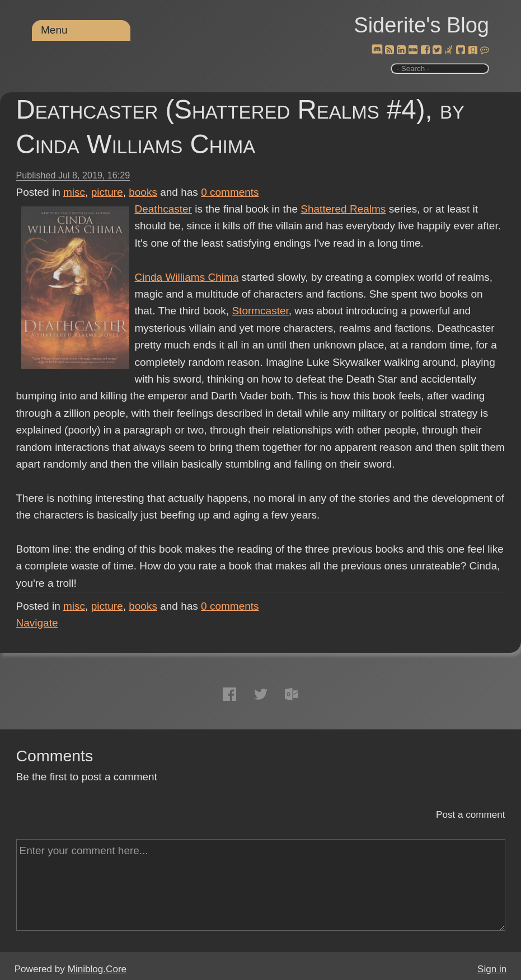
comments (230, 192)
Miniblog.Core (97, 969)
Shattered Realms (343, 209)
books (143, 192)
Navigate (37, 623)
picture (107, 192)
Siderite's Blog (421, 25)
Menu (54, 30)
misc (74, 192)
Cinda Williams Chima (187, 277)
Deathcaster (163, 209)
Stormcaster (260, 311)
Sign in (492, 969)
